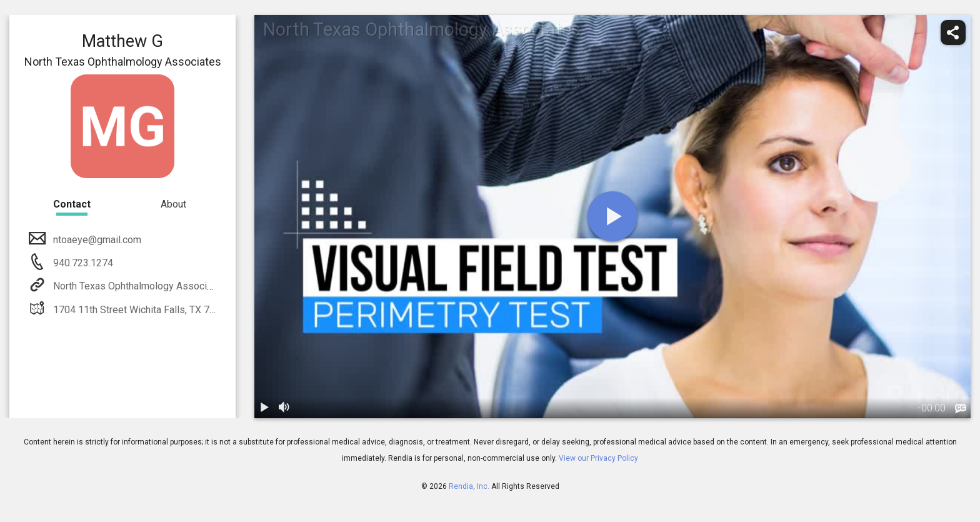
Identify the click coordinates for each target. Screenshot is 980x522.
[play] (612, 216)
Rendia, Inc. (469, 486)
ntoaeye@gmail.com (96, 240)
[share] (953, 33)
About (173, 204)
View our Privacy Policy (598, 458)
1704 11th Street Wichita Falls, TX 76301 (141, 310)
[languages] (961, 409)
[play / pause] (264, 408)
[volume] (284, 408)
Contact (72, 204)
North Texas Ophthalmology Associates (138, 286)
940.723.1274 (82, 263)
